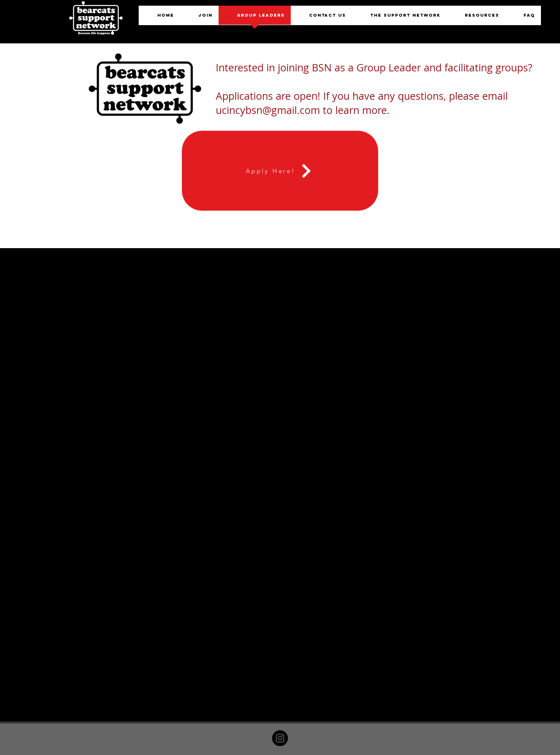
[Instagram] (280, 738)
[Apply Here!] (280, 171)
